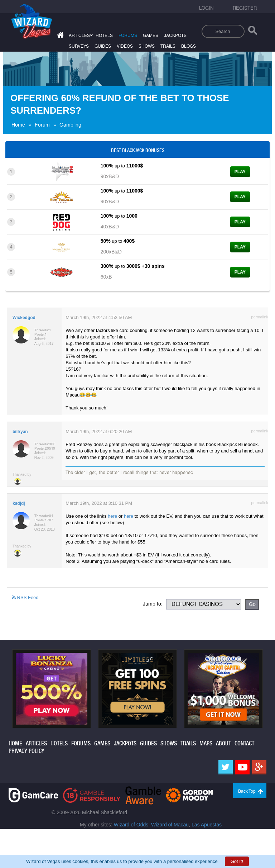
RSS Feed (25, 597)
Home (18, 125)
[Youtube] (242, 767)
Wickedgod (24, 318)
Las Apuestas (207, 825)
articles (79, 35)
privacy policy (26, 751)
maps (206, 743)
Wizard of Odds (131, 825)
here (112, 516)
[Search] (253, 32)
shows (147, 46)
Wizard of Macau (170, 825)
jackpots (175, 35)
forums (128, 35)
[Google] (259, 767)
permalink (260, 317)
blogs (189, 46)
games (151, 35)
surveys (79, 46)
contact (244, 743)
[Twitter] (226, 767)
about (223, 743)
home (15, 743)
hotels (104, 35)
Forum (42, 125)
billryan (20, 432)
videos (125, 46)
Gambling (70, 125)
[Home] (59, 36)
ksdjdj (19, 503)
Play (240, 172)
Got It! (237, 861)
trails (168, 46)
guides (103, 46)
